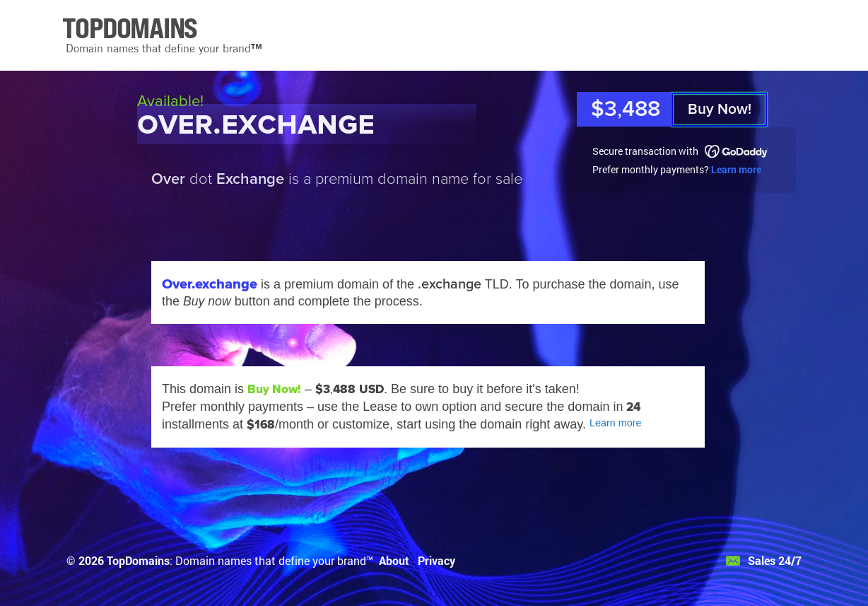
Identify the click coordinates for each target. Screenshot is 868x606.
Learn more (736, 169)
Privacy (436, 560)
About (394, 560)
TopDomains (138, 560)
